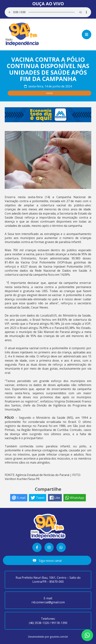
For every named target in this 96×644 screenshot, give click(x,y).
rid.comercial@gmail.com (48, 602)
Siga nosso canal (47, 560)
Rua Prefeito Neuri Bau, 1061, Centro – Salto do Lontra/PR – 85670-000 (48, 580)
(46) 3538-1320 (39, 623)
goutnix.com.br (59, 637)
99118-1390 (59, 623)
